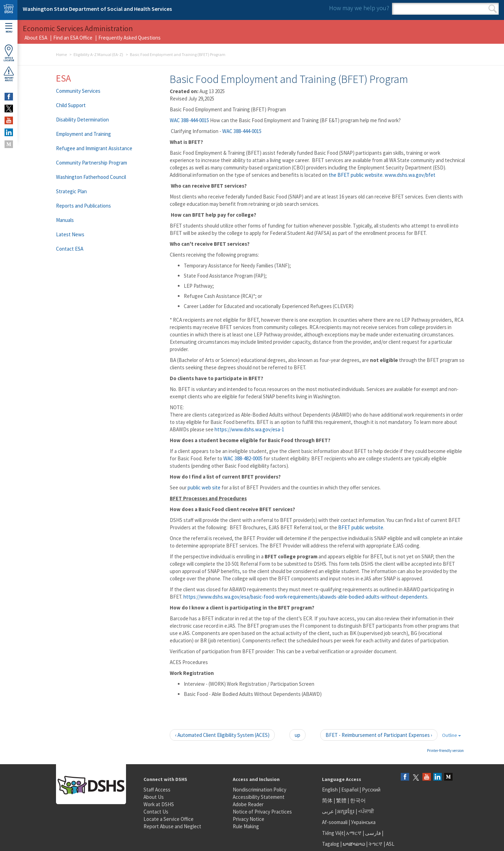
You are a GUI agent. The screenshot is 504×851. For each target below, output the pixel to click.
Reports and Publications (83, 206)
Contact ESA (70, 249)
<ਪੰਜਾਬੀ (366, 811)
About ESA (36, 38)
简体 (327, 800)
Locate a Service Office (169, 819)
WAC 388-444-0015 (189, 120)
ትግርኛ (376, 844)
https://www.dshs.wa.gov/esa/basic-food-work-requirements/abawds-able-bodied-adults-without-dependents (305, 597)
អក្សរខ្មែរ (346, 811)
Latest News (70, 234)
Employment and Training (83, 134)
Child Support (71, 105)
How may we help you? (359, 8)
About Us (154, 797)
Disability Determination (82, 120)
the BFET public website (356, 175)
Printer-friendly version (445, 751)
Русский (371, 790)
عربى (328, 811)
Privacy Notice (248, 819)
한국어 (358, 800)
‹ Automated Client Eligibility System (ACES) (222, 735)
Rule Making (246, 826)
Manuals (65, 220)
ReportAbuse (9, 74)
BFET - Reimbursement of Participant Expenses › (379, 735)
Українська (363, 822)
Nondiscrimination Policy (260, 790)
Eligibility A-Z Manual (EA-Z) (98, 54)
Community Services (78, 91)
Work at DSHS (159, 804)
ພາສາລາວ (354, 844)
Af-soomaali (335, 822)
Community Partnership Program (92, 163)
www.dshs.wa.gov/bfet (410, 175)
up (297, 735)
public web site (205, 487)
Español (350, 790)
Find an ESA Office (73, 38)
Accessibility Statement (259, 797)
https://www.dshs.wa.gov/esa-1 (249, 429)
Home (61, 54)
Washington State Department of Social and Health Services (97, 9)
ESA (64, 78)
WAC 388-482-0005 (243, 458)
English (330, 790)
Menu (9, 28)
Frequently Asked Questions (129, 38)
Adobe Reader (248, 804)
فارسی (372, 833)
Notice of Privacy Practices (262, 812)
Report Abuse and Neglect (172, 826)
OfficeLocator (9, 53)
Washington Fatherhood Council (91, 177)
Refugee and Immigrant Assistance (94, 148)
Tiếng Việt (333, 833)
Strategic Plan (71, 191)
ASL (390, 844)
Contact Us (156, 812)
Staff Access (157, 790)
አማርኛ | (355, 833)
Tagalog (331, 844)
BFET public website (361, 527)
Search (493, 9)
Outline (451, 735)
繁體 (342, 800)
